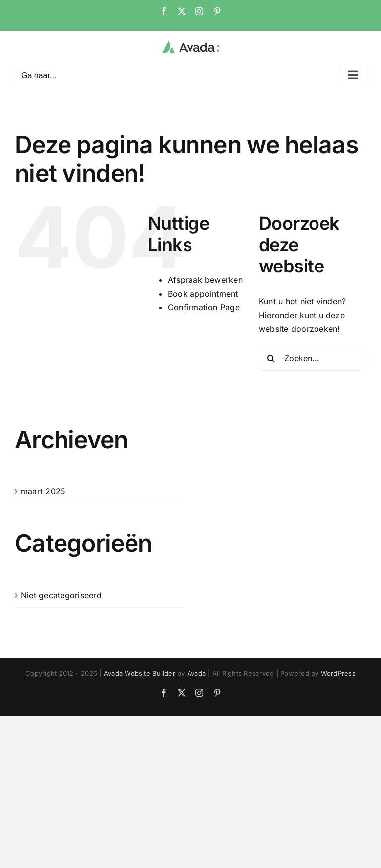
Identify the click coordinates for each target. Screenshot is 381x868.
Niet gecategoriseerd (61, 595)
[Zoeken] (271, 358)
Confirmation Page (204, 307)
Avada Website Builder (139, 673)
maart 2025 (43, 491)
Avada (196, 673)
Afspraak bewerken (205, 280)
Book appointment (203, 294)
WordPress (338, 673)
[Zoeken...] (313, 358)
